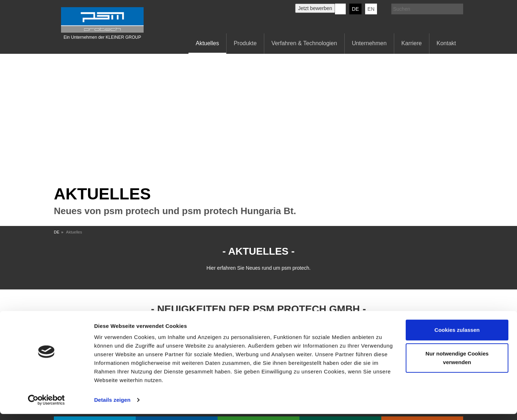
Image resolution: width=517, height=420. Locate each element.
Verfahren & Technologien (304, 43)
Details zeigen (112, 406)
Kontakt (446, 43)
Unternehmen (369, 43)
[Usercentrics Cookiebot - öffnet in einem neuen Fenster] (46, 406)
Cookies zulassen (457, 336)
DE (355, 9)
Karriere (412, 43)
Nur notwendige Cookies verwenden (457, 364)
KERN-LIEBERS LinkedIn (340, 9)
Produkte (245, 43)
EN (371, 9)
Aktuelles (207, 43)
